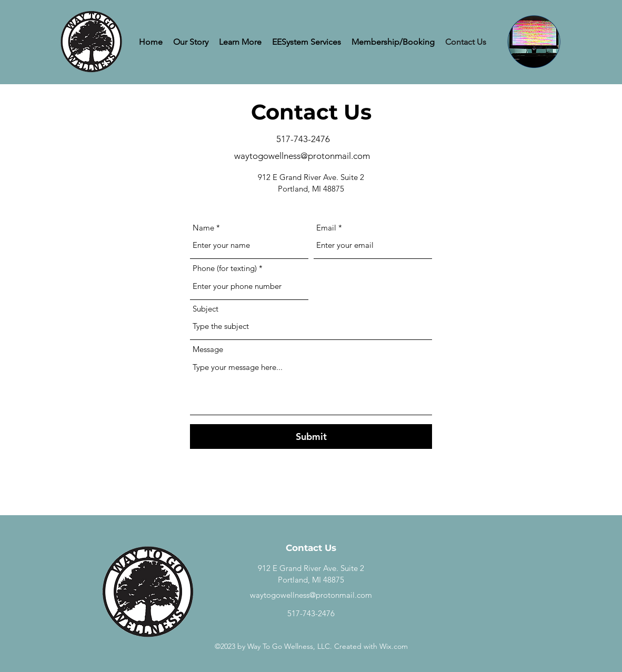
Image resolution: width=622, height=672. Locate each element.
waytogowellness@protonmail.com (302, 156)
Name (203, 228)
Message (208, 349)
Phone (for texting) (225, 268)
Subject (205, 309)
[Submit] (311, 437)
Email (326, 228)
